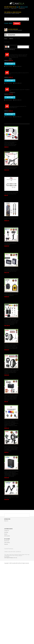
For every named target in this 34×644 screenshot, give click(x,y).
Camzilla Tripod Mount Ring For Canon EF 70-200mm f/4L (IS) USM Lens (15, 186)
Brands (6, 613)
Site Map (6, 611)
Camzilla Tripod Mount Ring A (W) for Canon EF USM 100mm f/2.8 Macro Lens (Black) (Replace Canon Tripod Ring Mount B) (16, 76)
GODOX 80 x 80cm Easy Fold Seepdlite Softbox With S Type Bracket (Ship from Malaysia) (11, 451)
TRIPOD (11, 39)
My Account (7, 8)
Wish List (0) (14, 8)
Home (6, 39)
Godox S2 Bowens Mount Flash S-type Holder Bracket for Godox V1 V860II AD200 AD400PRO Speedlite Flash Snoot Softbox (11, 528)
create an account (24, 7)
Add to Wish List (18, 86)
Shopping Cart (22, 8)
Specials (6, 623)
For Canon (17, 39)
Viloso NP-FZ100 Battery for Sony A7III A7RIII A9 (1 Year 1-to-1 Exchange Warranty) (11, 349)
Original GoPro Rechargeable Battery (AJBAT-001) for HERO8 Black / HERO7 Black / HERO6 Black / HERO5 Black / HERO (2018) (11, 553)
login (17, 7)
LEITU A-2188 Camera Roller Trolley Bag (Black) (11, 374)
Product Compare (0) (10, 50)
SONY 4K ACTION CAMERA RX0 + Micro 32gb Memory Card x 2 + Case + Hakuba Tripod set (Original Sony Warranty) (11, 477)
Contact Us (7, 610)
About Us (6, 600)
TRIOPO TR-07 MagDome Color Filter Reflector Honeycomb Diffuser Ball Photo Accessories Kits (10, 223)
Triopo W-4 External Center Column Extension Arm (11, 247)
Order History (7, 622)
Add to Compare (9, 86)
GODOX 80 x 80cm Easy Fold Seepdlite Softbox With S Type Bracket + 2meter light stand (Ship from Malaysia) (11, 426)
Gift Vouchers (7, 615)
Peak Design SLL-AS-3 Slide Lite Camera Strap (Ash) (11, 272)
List (8, 47)
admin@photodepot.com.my (11, 637)
